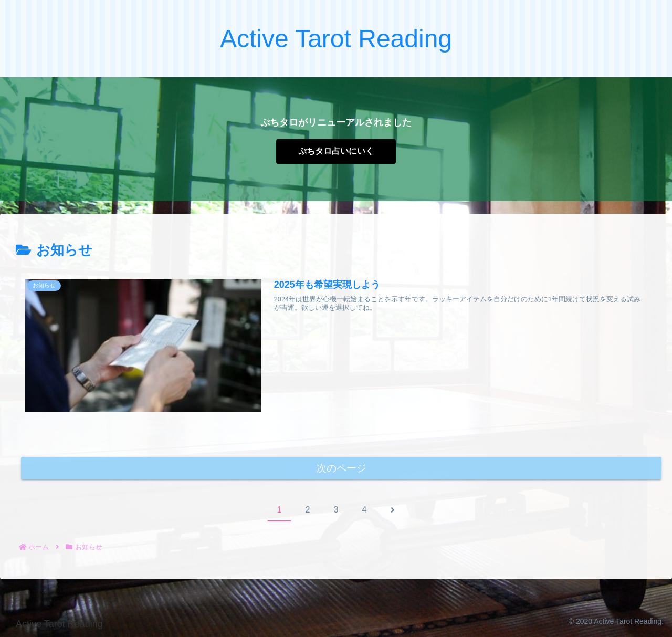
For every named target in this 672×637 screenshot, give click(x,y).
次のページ (342, 468)
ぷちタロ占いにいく (336, 151)
